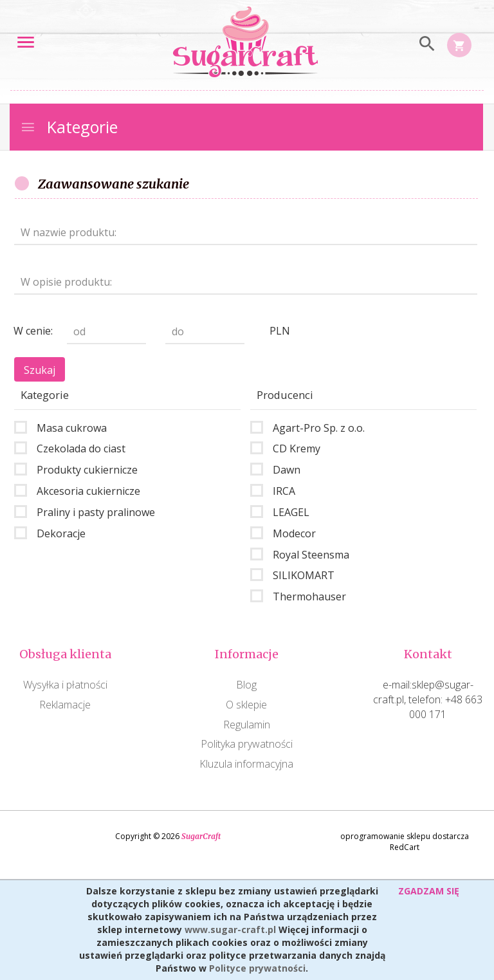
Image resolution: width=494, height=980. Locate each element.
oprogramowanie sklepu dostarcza (405, 836)
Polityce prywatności (257, 968)
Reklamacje (65, 705)
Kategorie (69, 127)
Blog (246, 685)
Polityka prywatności (247, 744)
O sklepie (246, 705)
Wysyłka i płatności (65, 685)
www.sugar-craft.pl (230, 929)
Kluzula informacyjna (246, 764)
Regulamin (247, 725)
